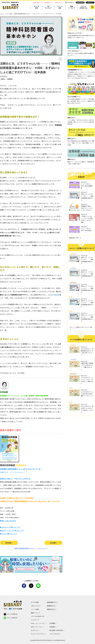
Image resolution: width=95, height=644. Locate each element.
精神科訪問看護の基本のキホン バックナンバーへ (31, 548)
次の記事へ (53, 543)
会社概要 (52, 623)
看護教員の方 (48, 3)
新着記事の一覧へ (74, 238)
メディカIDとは (54, 634)
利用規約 (52, 627)
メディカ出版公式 (11, 614)
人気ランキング (48, 7)
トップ (2, 14)
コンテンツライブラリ (38, 634)
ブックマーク (71, 2)
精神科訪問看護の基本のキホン (22, 14)
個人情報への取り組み (56, 630)
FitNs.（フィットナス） (38, 623)
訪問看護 (10, 79)
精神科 (3, 79)
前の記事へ (9, 543)
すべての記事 (36, 7)
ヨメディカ (34, 630)
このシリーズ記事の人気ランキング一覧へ (81, 327)
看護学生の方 (58, 3)
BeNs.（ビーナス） (37, 627)
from (13, 609)
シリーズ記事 (60, 7)
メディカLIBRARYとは (83, 7)
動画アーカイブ (72, 7)
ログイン (90, 2)
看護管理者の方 (37, 3)
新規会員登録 (80, 2)
